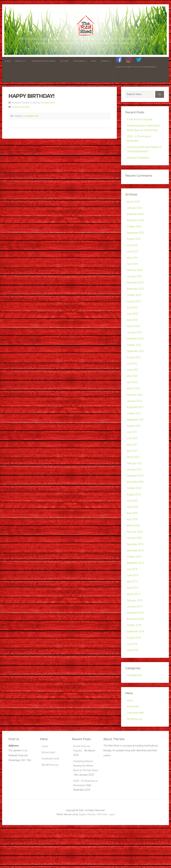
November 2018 (136, 649)
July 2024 (132, 251)
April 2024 (132, 271)
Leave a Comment (21, 107)
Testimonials (80, 61)
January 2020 (134, 563)
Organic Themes (87, 857)
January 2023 (134, 344)
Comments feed (136, 746)
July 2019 (132, 596)
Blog (94, 61)
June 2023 (133, 324)
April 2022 (132, 397)
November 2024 (136, 225)
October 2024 (134, 232)
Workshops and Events (44, 61)
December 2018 (136, 642)
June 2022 (133, 384)
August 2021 (134, 443)
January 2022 (134, 417)
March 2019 (134, 622)
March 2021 (134, 477)
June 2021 (133, 457)
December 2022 (136, 351)
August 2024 (134, 245)
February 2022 (135, 410)
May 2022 (132, 391)
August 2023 (134, 311)
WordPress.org (135, 753)
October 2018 (134, 656)
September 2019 (136, 589)
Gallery (64, 61)
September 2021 (136, 437)
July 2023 (132, 318)
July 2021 (132, 450)
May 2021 (132, 464)
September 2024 (136, 238)
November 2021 (136, 424)
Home (8, 61)
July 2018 (132, 675)
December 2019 (136, 569)
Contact (105, 61)
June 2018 (133, 682)
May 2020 (132, 536)
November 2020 (136, 503)
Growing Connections (139, 161)
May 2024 (132, 265)
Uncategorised (31, 116)
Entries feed (133, 740)
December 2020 (136, 497)
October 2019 (134, 583)
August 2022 (134, 371)
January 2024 (134, 285)
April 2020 (132, 543)
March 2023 (134, 338)
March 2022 (134, 404)
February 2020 (135, 556)
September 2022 (136, 364)
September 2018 (136, 662)
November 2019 (136, 576)
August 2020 (134, 516)
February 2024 (135, 278)
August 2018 (134, 669)
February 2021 (135, 483)
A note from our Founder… (142, 120)
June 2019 (133, 603)
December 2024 (136, 218)
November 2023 (136, 298)
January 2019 (134, 636)
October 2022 (134, 357)
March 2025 (134, 205)
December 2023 (136, 291)
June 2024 (133, 258)
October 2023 (134, 304)
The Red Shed (48, 103)
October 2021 (134, 430)
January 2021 (134, 490)
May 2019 (132, 609)
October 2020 (134, 510)
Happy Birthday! (31, 96)
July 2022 (132, 377)
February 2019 (135, 629)
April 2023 (132, 331)
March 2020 (134, 550)
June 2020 (133, 530)
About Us (20, 61)
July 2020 (132, 523)
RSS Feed (102, 857)
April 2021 (132, 470)
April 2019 (132, 616)
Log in (130, 733)
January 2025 (134, 212)
